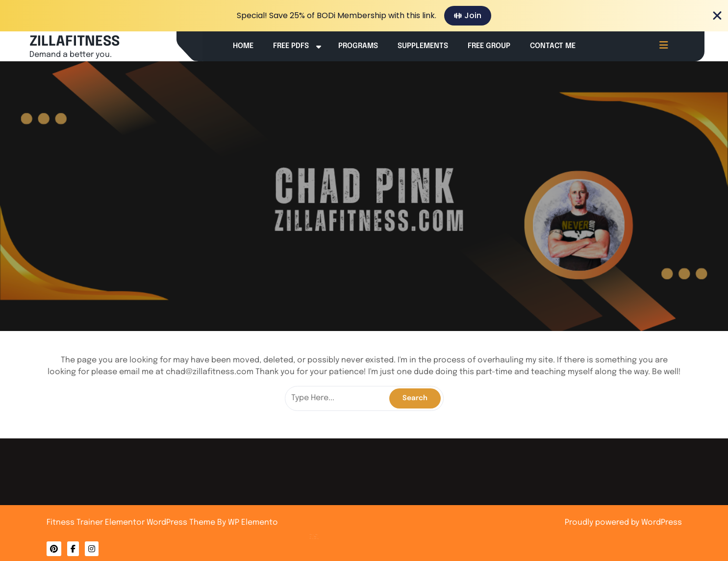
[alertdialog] (364, 16)
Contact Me (553, 46)
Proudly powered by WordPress (623, 523)
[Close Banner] (717, 16)
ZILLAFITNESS (75, 42)
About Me (323, 530)
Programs (358, 46)
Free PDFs (291, 46)
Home (243, 46)
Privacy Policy (324, 532)
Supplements (423, 46)
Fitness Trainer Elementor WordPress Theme (132, 523)
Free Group (489, 46)
